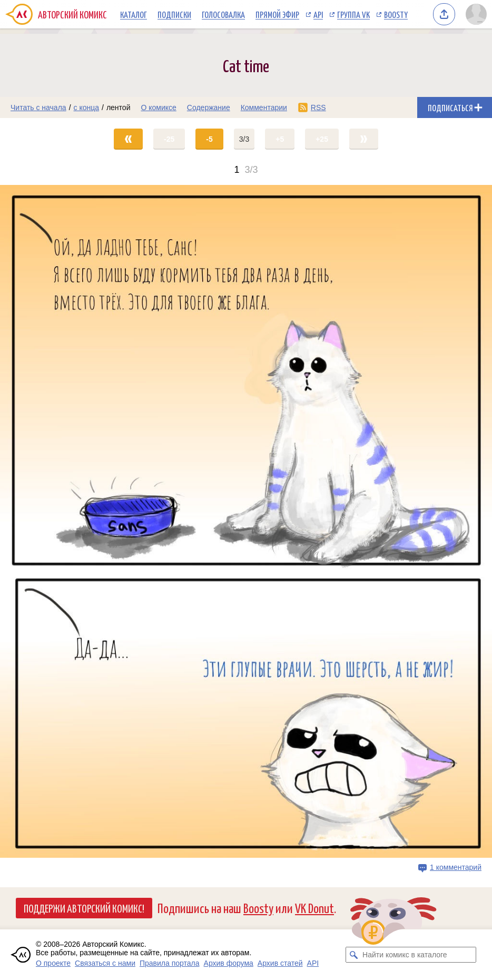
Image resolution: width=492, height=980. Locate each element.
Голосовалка (223, 14)
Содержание (209, 107)
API (318, 14)
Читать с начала (38, 107)
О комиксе (158, 107)
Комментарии (264, 107)
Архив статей (280, 963)
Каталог (134, 14)
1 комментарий (456, 867)
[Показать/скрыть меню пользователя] (476, 14)
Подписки (174, 14)
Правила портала (170, 963)
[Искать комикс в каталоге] (353, 955)
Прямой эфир (277, 14)
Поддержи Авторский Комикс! (84, 908)
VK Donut (314, 908)
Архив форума (229, 963)
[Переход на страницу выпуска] (246, 521)
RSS (318, 107)
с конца (87, 107)
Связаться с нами (105, 963)
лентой (119, 107)
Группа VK (353, 14)
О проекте (53, 963)
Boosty (396, 14)
